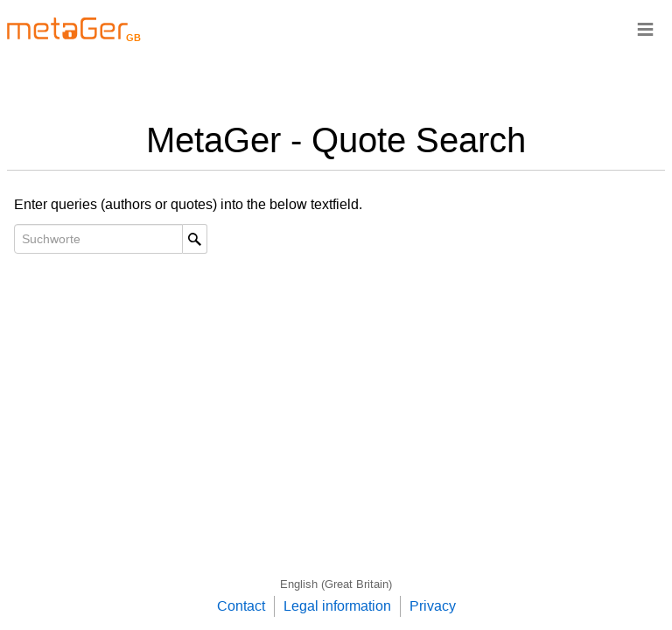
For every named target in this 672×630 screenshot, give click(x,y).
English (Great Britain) (336, 584)
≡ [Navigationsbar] (645, 28)
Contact (241, 606)
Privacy (433, 606)
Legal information (337, 606)
